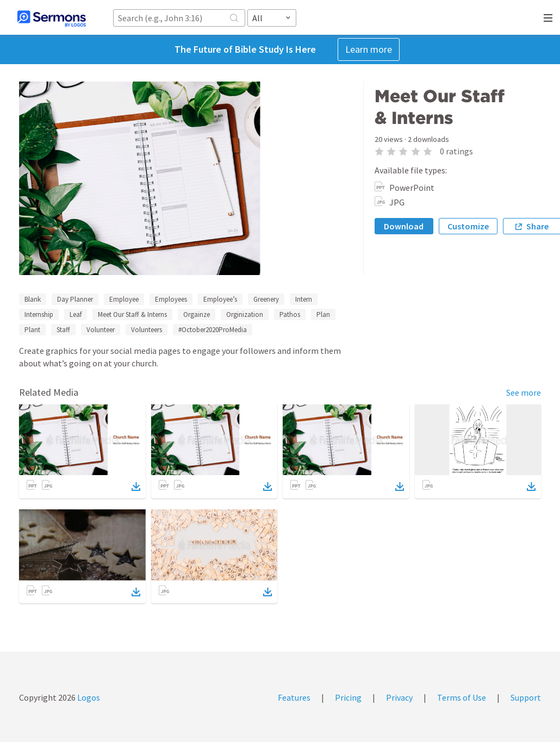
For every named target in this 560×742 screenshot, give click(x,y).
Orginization (245, 314)
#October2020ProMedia (213, 330)
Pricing (348, 697)
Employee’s (220, 299)
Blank (33, 299)
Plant (32, 330)
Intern (304, 299)
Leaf (76, 314)
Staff (63, 330)
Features (294, 697)
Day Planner (75, 299)
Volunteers (147, 330)
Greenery (266, 299)
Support (526, 697)
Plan (323, 314)
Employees (171, 299)
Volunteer (101, 330)
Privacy (399, 697)
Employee (124, 299)
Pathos (290, 314)
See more (524, 392)
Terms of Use (462, 697)
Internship (39, 314)
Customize (468, 226)
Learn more (369, 49)
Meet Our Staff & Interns (132, 314)
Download (404, 226)
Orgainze (197, 314)
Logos (88, 697)
